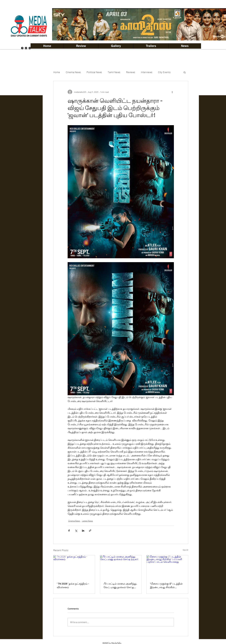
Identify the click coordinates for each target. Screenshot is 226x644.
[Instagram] (30, 48)
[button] (116, 46)
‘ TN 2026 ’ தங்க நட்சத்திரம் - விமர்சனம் (73, 585)
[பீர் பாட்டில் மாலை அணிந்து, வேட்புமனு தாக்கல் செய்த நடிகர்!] (121, 567)
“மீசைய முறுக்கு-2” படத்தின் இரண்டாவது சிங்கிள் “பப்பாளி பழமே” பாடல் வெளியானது (166, 586)
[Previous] (59, 24)
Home (57, 72)
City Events (164, 72)
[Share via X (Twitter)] (76, 531)
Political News (94, 72)
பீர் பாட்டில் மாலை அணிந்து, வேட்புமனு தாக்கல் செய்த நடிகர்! (120, 586)
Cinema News (73, 72)
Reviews (131, 72)
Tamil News (114, 72)
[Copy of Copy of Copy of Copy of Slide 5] (146, 34)
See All (185, 550)
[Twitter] (26, 48)
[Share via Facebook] (69, 531)
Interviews (147, 72)
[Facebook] (22, 48)
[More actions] (172, 92)
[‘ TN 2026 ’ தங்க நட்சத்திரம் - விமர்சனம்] (74, 567)
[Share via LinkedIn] (83, 531)
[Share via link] (90, 531)
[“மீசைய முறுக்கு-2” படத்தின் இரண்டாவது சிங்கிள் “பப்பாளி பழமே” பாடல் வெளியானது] (167, 567)
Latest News (87, 521)
